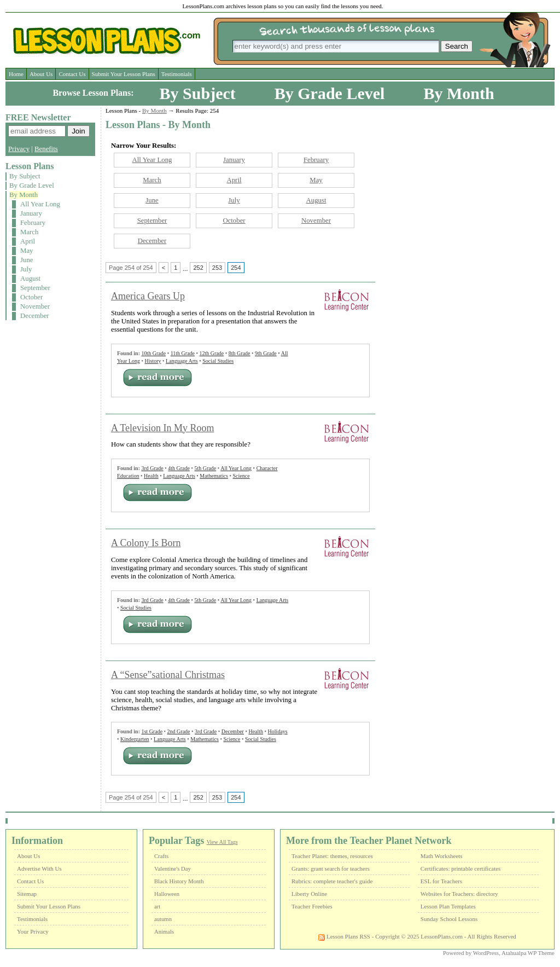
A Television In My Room (162, 428)
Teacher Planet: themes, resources (332, 856)
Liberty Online (309, 894)
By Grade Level (330, 93)
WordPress (486, 953)
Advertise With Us (39, 868)
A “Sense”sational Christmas (168, 675)
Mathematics (214, 476)
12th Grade (212, 353)
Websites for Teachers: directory (459, 894)
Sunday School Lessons (449, 919)
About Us (41, 74)
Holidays (278, 731)
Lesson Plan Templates (448, 906)
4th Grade (179, 468)
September (35, 288)
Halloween (167, 894)
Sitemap (27, 894)
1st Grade (152, 731)
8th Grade (240, 353)
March (29, 232)
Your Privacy (33, 931)
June (27, 260)
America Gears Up (148, 296)
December (35, 316)
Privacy (19, 149)
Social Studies (218, 361)
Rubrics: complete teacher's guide (332, 881)
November (35, 306)
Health (151, 476)
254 (236, 268)
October (31, 297)
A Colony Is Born (146, 543)
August (30, 279)
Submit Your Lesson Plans (124, 74)
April (28, 241)
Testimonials (177, 74)
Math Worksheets (442, 856)
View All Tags (222, 842)
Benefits (46, 149)
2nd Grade (179, 731)
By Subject (198, 93)
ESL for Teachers (441, 881)
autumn (163, 919)
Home (16, 74)
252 (198, 268)
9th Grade (266, 353)
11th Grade (183, 353)
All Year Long (40, 204)
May (27, 251)
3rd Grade (152, 468)
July (26, 269)
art (157, 907)
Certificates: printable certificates (461, 868)
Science (241, 476)
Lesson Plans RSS (344, 936)
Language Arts (182, 361)
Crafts (161, 856)
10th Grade (153, 353)
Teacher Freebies (312, 906)
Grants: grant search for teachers (331, 868)
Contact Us (72, 74)
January (31, 213)
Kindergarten (135, 739)
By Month (459, 93)
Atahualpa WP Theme (528, 953)
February (33, 223)
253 (217, 268)
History (153, 361)
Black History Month (179, 881)
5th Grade (205, 468)
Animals (164, 932)
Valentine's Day (173, 869)
